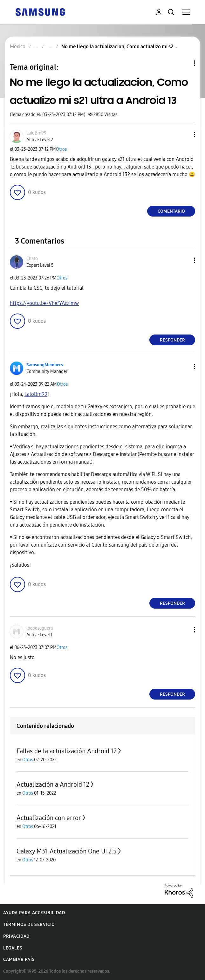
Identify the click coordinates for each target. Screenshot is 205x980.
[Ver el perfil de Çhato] (32, 259)
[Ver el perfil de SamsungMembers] (45, 365)
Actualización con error (49, 818)
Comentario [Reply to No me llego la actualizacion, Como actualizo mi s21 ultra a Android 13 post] (171, 211)
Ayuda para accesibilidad (34, 913)
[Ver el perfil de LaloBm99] (36, 133)
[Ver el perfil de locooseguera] (40, 628)
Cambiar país (19, 959)
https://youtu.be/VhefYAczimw (44, 303)
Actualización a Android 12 (53, 784)
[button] (184, 135)
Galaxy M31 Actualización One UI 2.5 (67, 851)
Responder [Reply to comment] (172, 340)
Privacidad (16, 936)
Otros (61, 149)
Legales (13, 948)
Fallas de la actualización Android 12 (67, 751)
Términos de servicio (29, 925)
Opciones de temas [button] (184, 63)
